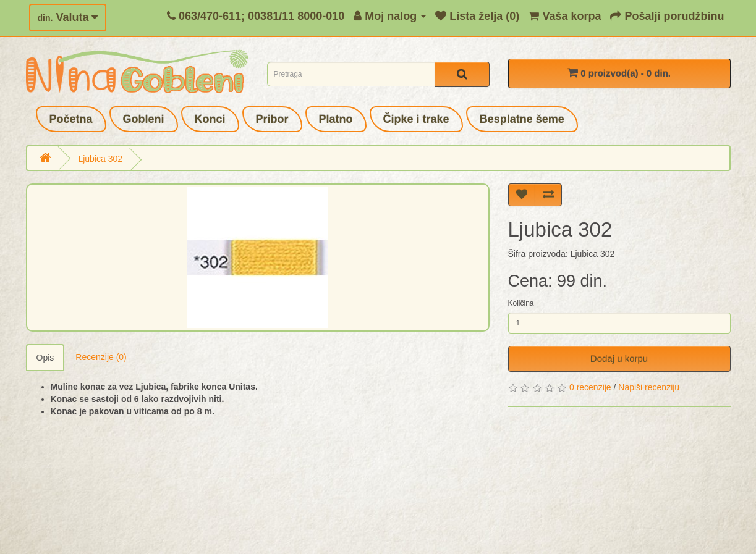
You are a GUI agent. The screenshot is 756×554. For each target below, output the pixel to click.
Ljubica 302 (100, 159)
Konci (210, 119)
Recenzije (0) (101, 357)
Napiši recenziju (649, 387)
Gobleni (144, 119)
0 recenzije (590, 387)
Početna (71, 119)
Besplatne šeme (522, 119)
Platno (336, 119)
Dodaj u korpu (619, 359)
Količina (521, 303)
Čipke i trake (416, 119)
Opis (45, 358)
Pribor (272, 119)
